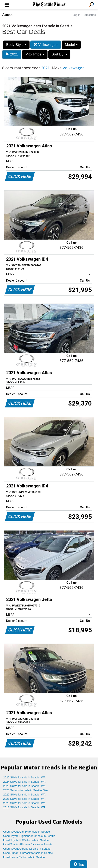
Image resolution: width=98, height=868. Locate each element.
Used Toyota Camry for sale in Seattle (27, 832)
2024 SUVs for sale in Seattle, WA (24, 782)
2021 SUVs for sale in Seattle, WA (24, 799)
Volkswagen (46, 45)
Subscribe (90, 15)
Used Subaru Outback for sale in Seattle (28, 853)
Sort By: (59, 54)
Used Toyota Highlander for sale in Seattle (29, 836)
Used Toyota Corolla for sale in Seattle (27, 849)
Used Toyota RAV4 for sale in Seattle (26, 840)
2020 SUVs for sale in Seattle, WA (24, 803)
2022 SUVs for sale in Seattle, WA (24, 795)
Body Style (16, 45)
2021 (12, 54)
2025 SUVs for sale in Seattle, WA (24, 777)
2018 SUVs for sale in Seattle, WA (24, 807)
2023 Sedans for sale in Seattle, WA (25, 790)
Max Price (35, 54)
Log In (76, 15)
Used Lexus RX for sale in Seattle (24, 857)
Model (71, 45)
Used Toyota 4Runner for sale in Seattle (28, 844)
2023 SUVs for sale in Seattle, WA (24, 786)
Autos (7, 15)
